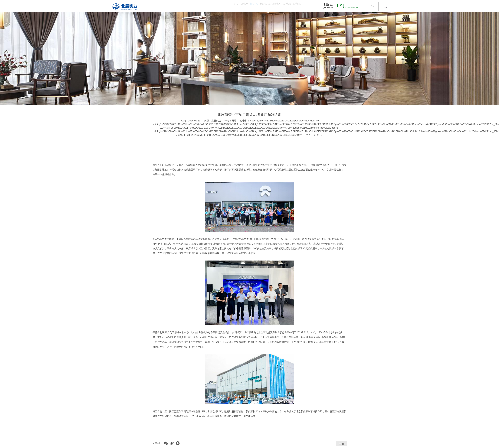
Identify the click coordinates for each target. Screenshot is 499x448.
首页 (185, 6)
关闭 (341, 444)
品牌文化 (275, 6)
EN (372, 6)
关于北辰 (201, 6)
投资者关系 (238, 6)
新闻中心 (219, 6)
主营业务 (257, 6)
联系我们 (293, 6)
